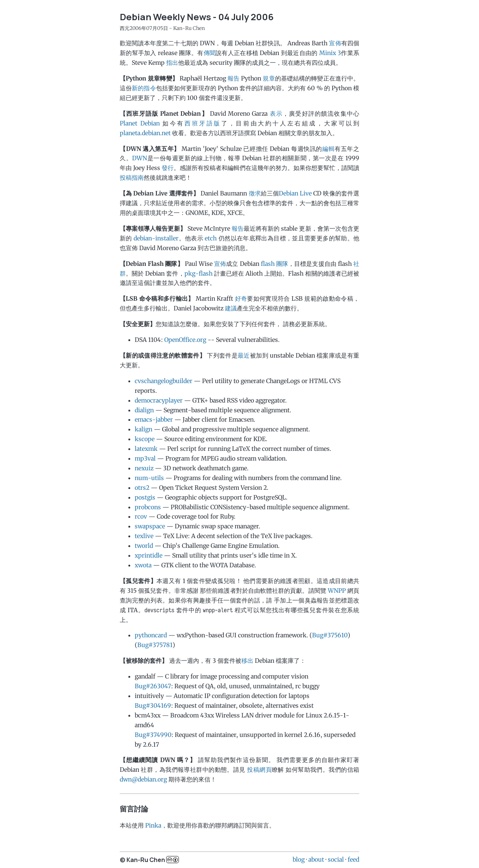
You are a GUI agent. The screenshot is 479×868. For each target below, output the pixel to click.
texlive (144, 536)
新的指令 (144, 88)
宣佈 (335, 43)
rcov (141, 516)
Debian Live (295, 193)
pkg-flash (199, 273)
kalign (144, 429)
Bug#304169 (153, 705)
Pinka (153, 825)
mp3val (145, 458)
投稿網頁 (259, 770)
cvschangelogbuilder (164, 381)
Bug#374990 (153, 735)
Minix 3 (330, 53)
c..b (173, 860)
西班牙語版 (203, 123)
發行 (168, 168)
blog (299, 859)
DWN (140, 158)
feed (353, 859)
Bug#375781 (155, 645)
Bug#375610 (330, 635)
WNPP (337, 591)
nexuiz (144, 468)
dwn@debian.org (143, 779)
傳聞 (210, 53)
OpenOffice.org (185, 340)
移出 (247, 661)
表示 (276, 113)
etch (211, 238)
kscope (145, 439)
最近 (244, 355)
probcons (148, 507)
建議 (231, 308)
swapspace (150, 526)
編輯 (328, 149)
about (316, 859)
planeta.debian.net (145, 133)
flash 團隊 (274, 264)
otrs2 (142, 488)
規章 (269, 78)
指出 (172, 63)
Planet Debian (140, 123)
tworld (144, 546)
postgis (145, 497)
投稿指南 (132, 177)
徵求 (255, 193)
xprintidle (149, 555)
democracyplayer (159, 400)
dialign (144, 410)
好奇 (241, 298)
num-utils (149, 478)
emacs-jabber (154, 419)
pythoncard (151, 635)
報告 (234, 78)
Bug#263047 (153, 686)
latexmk (146, 449)
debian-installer (156, 238)
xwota (143, 565)
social (336, 859)
